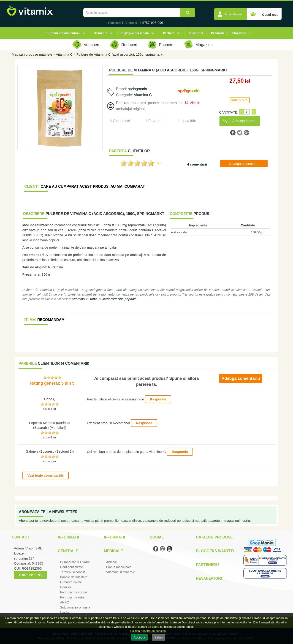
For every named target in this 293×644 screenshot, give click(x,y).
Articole (112, 562)
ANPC (64, 602)
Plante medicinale (119, 567)
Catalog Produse (214, 537)
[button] (231, 12)
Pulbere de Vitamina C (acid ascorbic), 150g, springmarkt (120, 54)
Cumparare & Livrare (75, 562)
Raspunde (158, 399)
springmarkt (138, 89)
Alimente (100, 33)
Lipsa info (188, 121)
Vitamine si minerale (121, 572)
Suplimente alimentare (63, 33)
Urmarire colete (71, 582)
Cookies (66, 587)
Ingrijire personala (135, 33)
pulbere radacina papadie (118, 299)
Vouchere (92, 45)
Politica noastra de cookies (148, 631)
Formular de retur (72, 597)
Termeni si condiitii (73, 572)
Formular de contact (74, 592)
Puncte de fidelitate (74, 577)
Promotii (217, 33)
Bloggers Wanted (215, 551)
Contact (20, 537)
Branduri (196, 33)
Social (157, 537)
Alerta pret (122, 121)
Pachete (168, 33)
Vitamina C (64, 54)
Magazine (239, 33)
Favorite (155, 121)
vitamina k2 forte (85, 299)
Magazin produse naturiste (32, 54)
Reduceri (129, 45)
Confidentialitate (71, 567)
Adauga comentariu (244, 164)
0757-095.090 (153, 23)
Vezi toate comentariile (46, 476)
